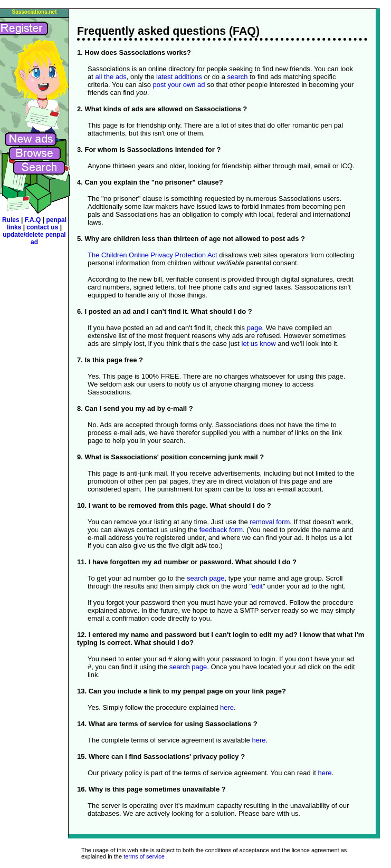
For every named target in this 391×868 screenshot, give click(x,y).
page (255, 328)
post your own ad (179, 85)
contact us (43, 227)
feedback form (221, 530)
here (227, 707)
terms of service (144, 856)
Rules (11, 220)
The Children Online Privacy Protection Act (152, 255)
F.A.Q (34, 220)
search (238, 77)
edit (257, 586)
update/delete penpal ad (34, 238)
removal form (270, 522)
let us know (259, 344)
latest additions (179, 77)
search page (206, 578)
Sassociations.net (34, 12)
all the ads (111, 77)
